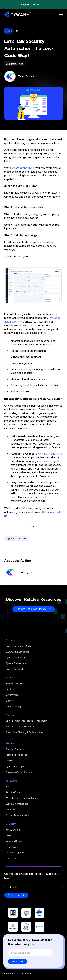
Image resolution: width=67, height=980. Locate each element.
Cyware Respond (14, 669)
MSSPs (9, 761)
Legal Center (12, 847)
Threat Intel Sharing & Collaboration (24, 732)
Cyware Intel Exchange (17, 652)
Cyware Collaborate (16, 658)
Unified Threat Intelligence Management (26, 721)
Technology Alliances (16, 755)
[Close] (57, 939)
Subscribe (18, 961)
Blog (8, 787)
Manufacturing (13, 706)
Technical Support (15, 853)
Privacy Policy (11, 973)
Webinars (10, 810)
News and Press (14, 841)
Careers (9, 835)
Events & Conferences (17, 804)
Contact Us (11, 859)
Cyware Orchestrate (22, 168)
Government (12, 695)
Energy (9, 701)
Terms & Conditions (30, 973)
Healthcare (11, 689)
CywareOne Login (15, 766)
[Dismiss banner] (45, 4)
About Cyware (13, 830)
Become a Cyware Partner (19, 772)
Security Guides (13, 792)
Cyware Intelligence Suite (18, 646)
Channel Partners (14, 749)
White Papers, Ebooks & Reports (22, 798)
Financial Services (15, 683)
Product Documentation (18, 815)
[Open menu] (61, 15)
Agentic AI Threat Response (20, 727)
